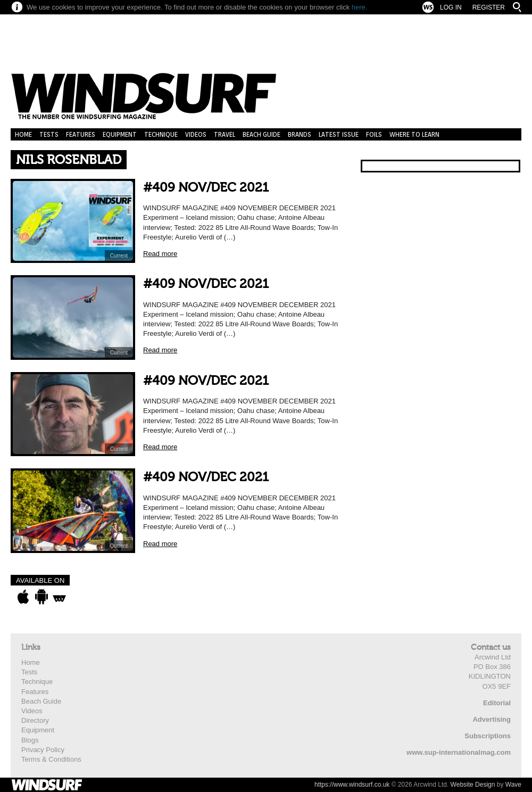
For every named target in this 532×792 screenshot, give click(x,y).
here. (360, 7)
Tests (49, 134)
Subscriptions (488, 736)
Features (81, 134)
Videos (196, 134)
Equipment (120, 134)
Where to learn (414, 134)
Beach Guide (261, 134)
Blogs (30, 740)
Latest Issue (339, 134)
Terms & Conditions (51, 759)
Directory (35, 720)
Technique (161, 134)
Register (489, 7)
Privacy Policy (43, 750)
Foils (374, 134)
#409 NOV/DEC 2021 (206, 188)
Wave (513, 785)
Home (23, 134)
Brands (300, 134)
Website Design (473, 785)
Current (119, 256)
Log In (451, 7)
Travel (225, 134)
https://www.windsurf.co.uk (352, 785)
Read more (160, 254)
